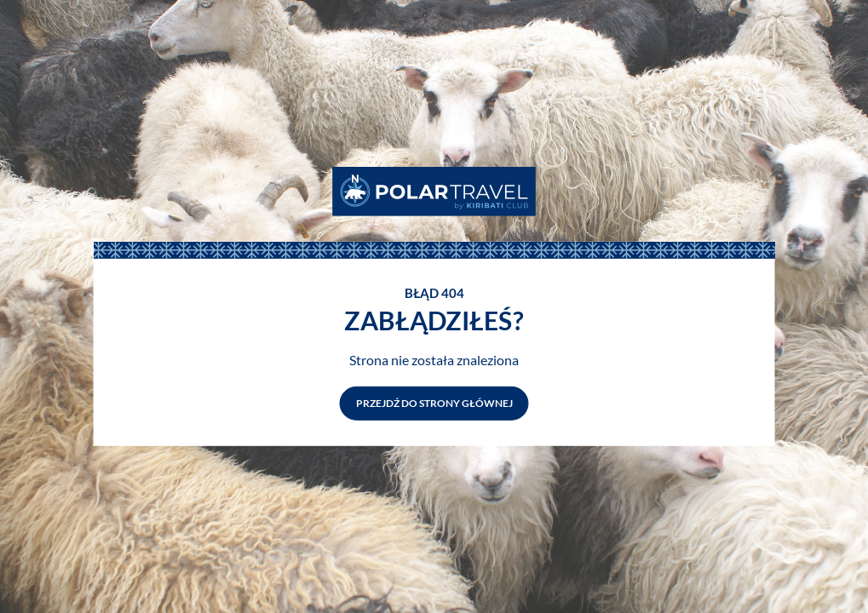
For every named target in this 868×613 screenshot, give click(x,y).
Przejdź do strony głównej (434, 403)
